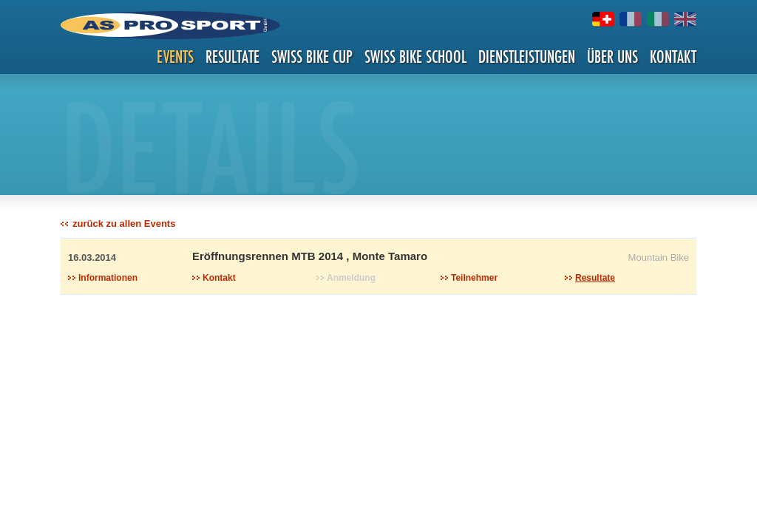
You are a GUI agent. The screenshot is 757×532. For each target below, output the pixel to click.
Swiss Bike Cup (312, 57)
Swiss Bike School (415, 57)
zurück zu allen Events (124, 224)
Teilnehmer (474, 278)
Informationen (108, 278)
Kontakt (673, 57)
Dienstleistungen (527, 57)
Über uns (612, 57)
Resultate (232, 57)
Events (175, 57)
